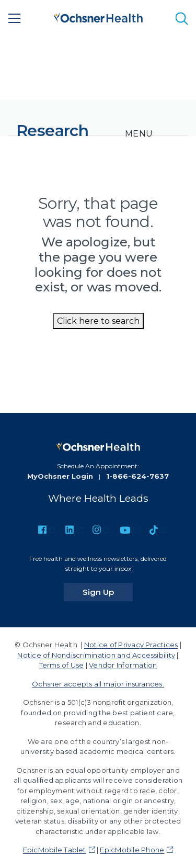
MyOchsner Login (60, 476)
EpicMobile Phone (132, 850)
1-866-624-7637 (137, 476)
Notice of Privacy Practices (131, 645)
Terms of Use (62, 665)
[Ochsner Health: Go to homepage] (98, 16)
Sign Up (108, 592)
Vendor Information (123, 665)
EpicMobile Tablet (55, 850)
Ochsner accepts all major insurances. (98, 684)
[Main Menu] (15, 18)
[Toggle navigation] (139, 134)
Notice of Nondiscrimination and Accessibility (96, 655)
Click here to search (98, 321)
